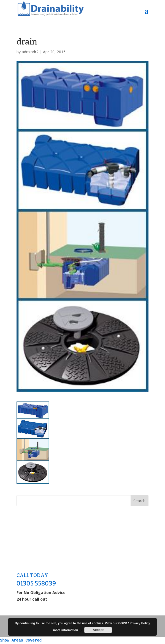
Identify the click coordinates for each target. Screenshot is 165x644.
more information (66, 630)
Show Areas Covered (21, 640)
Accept (98, 630)
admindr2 (30, 52)
